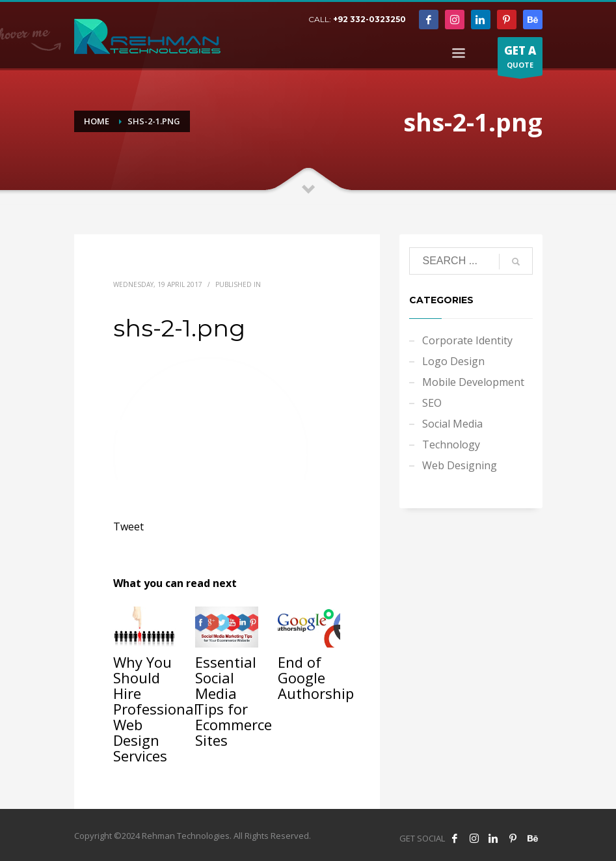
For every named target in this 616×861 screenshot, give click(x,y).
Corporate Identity (467, 340)
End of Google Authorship (316, 677)
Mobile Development (473, 382)
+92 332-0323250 (369, 19)
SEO (432, 403)
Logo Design (453, 361)
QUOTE (520, 59)
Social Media (452, 424)
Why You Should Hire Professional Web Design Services (155, 709)
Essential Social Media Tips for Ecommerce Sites (234, 701)
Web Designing (460, 465)
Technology (451, 444)
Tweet (128, 526)
